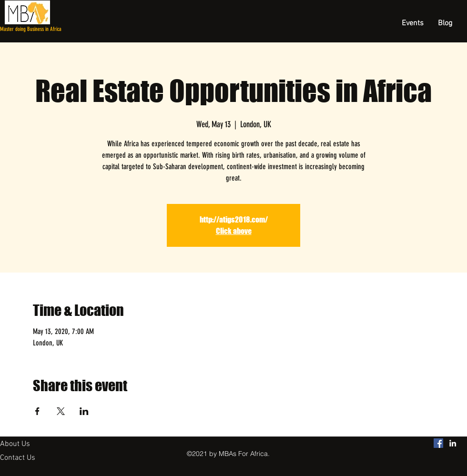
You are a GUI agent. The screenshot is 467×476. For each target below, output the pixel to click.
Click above (234, 231)
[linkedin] (453, 443)
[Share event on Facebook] (37, 411)
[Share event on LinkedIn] (84, 411)
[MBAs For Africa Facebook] (438, 443)
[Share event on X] (61, 411)
